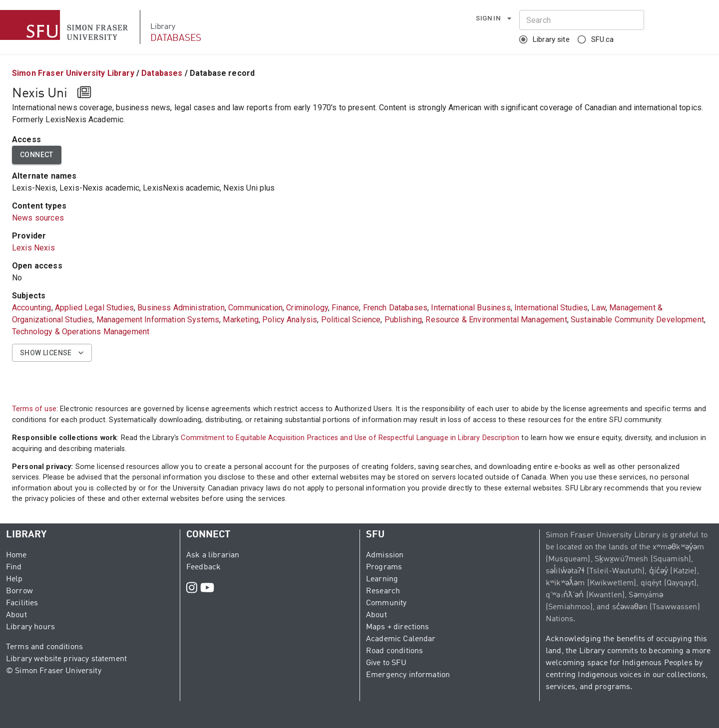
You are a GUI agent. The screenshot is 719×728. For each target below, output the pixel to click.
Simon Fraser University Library (73, 73)
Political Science (351, 320)
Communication (255, 308)
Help (14, 579)
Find (14, 567)
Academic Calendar (401, 639)
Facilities (22, 603)
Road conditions (394, 651)
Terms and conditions (44, 647)
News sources (38, 218)
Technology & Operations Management (81, 332)
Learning (382, 579)
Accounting (32, 308)
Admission (385, 555)
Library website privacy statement (66, 659)
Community (386, 603)
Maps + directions (398, 627)
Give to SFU (386, 663)
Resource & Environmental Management (496, 320)
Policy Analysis (290, 320)
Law (598, 308)
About (16, 615)
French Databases (395, 308)
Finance (345, 308)
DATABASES (176, 38)
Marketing (240, 320)
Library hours (30, 627)
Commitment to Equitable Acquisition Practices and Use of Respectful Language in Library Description (350, 438)
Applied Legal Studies (94, 308)
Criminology (307, 308)
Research (383, 591)
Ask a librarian (213, 555)
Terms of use (34, 409)
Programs (384, 567)
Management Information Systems (158, 320)
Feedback (203, 567)
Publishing (403, 320)
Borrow (19, 591)
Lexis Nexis (33, 248)
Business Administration (181, 308)
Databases (162, 73)
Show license (52, 353)
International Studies (551, 308)
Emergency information (408, 675)
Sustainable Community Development (637, 320)
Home (16, 555)
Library (163, 27)
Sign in (494, 19)
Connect (37, 155)
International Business (471, 308)
